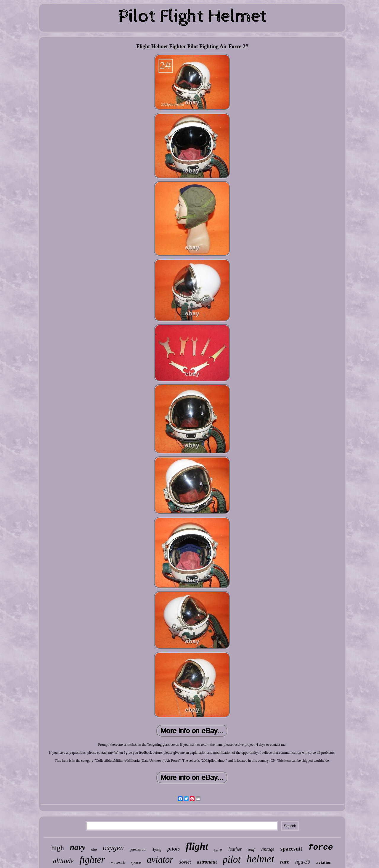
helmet (260, 859)
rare (285, 862)
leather (235, 849)
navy (78, 847)
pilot (232, 859)
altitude (63, 861)
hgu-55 (218, 850)
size (94, 850)
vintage (268, 849)
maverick (118, 863)
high (58, 848)
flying (156, 850)
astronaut (207, 862)
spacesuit (291, 849)
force (321, 847)
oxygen (113, 848)
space (136, 862)
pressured (138, 850)
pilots (174, 849)
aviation (324, 862)
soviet (185, 862)
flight (197, 846)
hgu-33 (303, 862)
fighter (92, 859)
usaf (251, 850)
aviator (160, 860)
